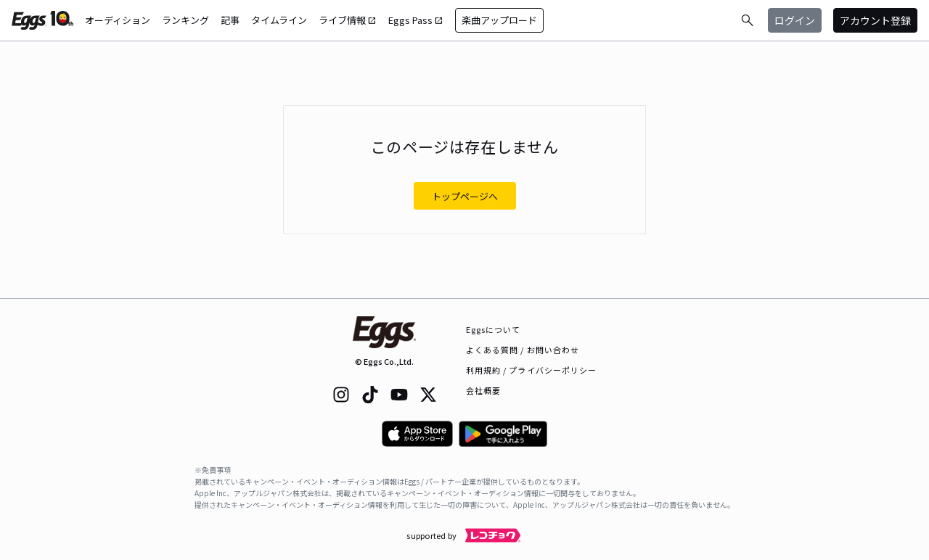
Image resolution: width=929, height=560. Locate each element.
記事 (230, 20)
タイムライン (279, 20)
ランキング (185, 20)
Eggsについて (494, 329)
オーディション (118, 20)
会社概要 (483, 390)
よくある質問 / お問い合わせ (523, 350)
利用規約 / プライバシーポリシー (532, 370)
